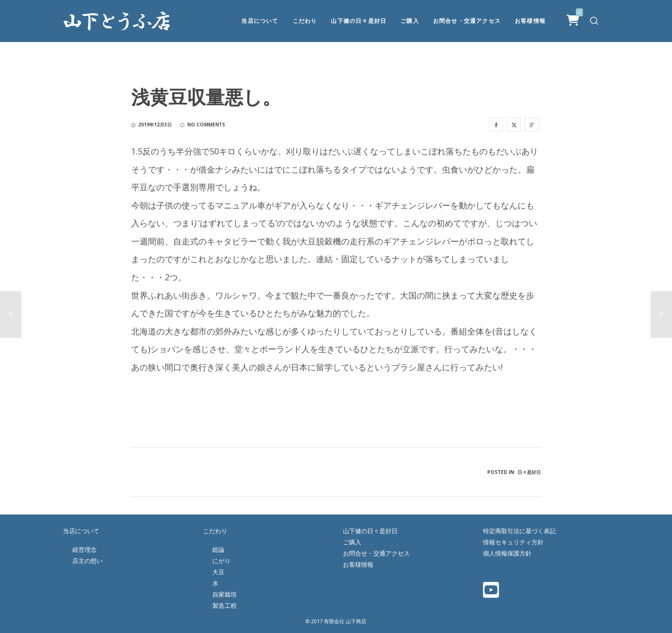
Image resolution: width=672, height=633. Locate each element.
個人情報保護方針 (507, 553)
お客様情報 (358, 564)
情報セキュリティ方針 (513, 542)
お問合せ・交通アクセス (376, 553)
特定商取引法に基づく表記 (519, 531)
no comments (203, 125)
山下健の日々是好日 (370, 531)
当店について (81, 531)
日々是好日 (529, 472)
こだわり (215, 531)
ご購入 (352, 542)
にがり (221, 561)
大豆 (218, 572)
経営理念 (84, 550)
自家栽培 (224, 594)
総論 (218, 550)
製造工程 (224, 605)
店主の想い (87, 561)
